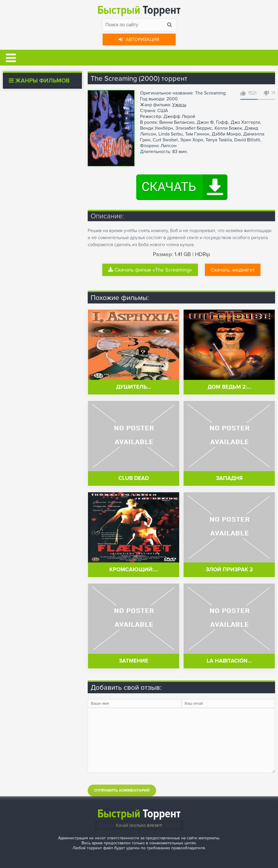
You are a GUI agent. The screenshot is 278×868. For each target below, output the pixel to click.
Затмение (134, 661)
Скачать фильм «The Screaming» (150, 270)
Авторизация (139, 40)
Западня (229, 478)
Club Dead (134, 478)
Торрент (139, 10)
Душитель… (134, 387)
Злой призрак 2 (229, 570)
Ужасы (179, 105)
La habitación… (229, 661)
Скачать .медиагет (233, 270)
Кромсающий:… (134, 570)
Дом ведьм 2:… (229, 387)
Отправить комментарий (122, 790)
